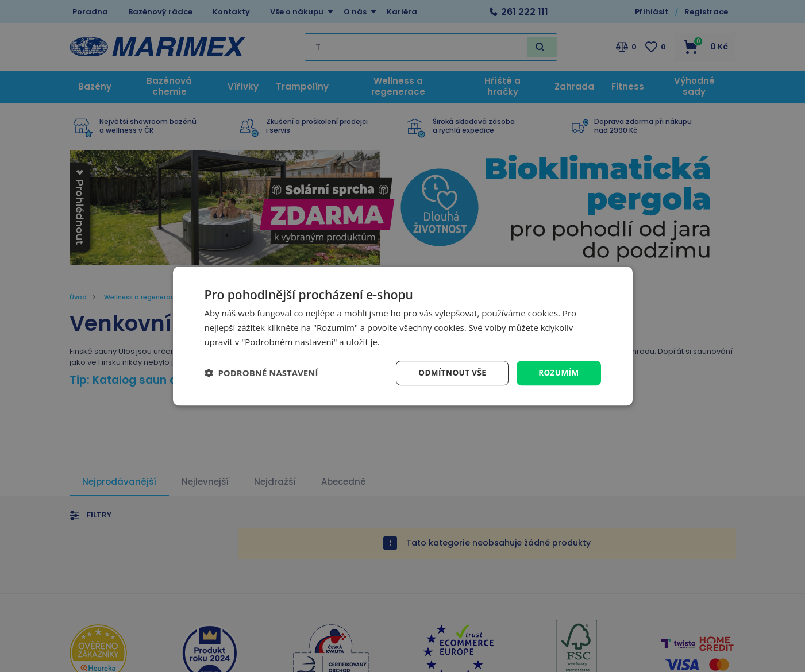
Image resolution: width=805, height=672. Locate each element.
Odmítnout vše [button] (449, 372)
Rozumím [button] (558, 372)
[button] (261, 373)
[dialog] (403, 336)
